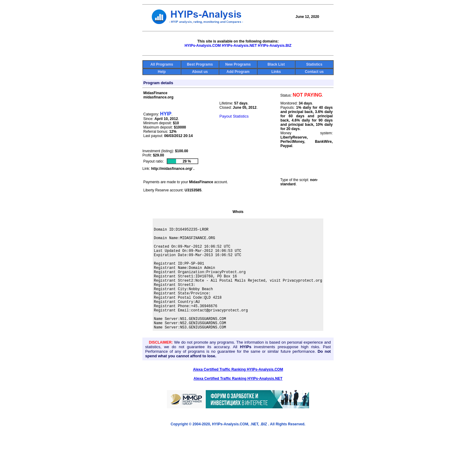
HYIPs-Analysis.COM (203, 46)
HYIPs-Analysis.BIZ (275, 46)
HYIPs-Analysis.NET (239, 46)
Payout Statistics (234, 116)
